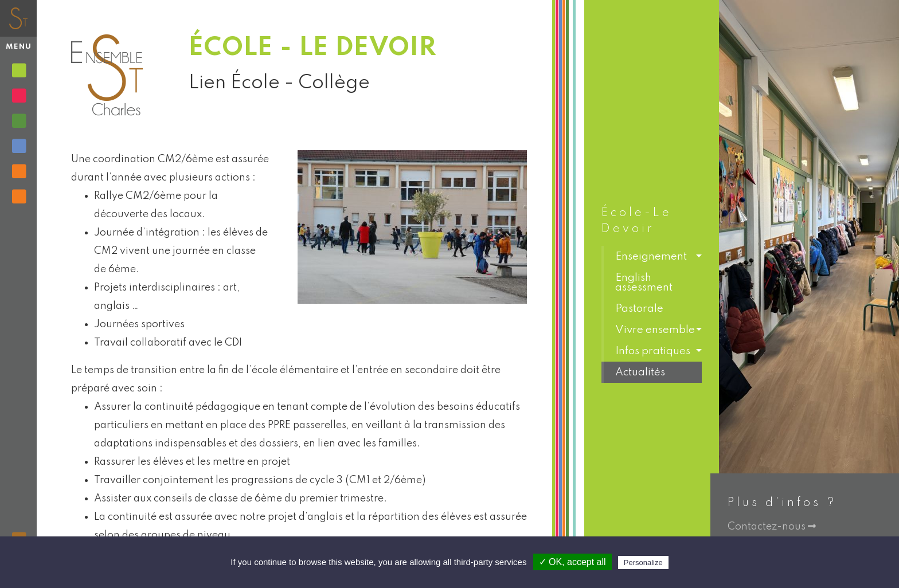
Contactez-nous (772, 527)
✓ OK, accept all (572, 562)
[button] (652, 256)
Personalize (643, 562)
